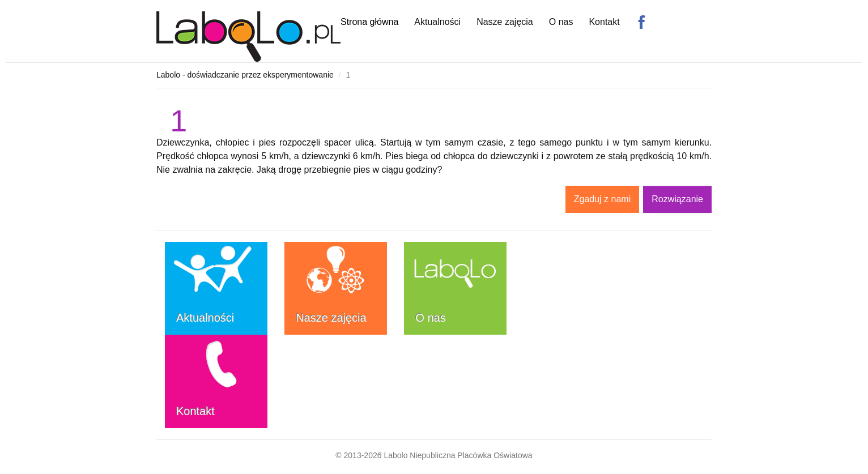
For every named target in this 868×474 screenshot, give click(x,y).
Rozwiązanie (677, 199)
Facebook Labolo (641, 22)
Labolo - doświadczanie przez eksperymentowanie (245, 75)
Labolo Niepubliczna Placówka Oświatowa (458, 455)
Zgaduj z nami (603, 199)
